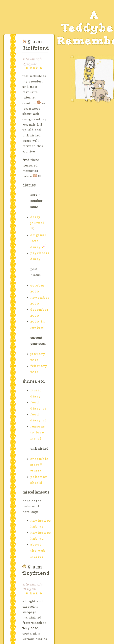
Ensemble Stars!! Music (39, 465)
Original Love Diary (38, 241)
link (34, 68)
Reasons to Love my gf (38, 432)
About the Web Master (38, 550)
